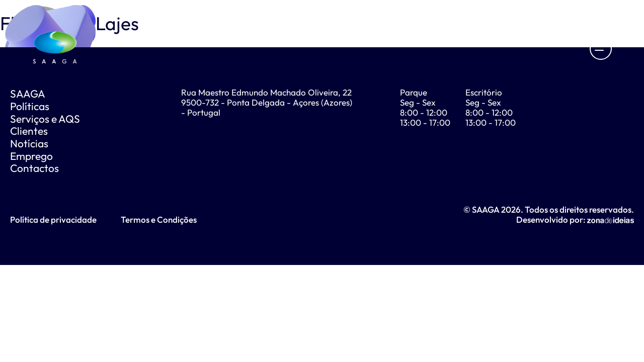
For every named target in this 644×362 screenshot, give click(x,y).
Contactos (34, 168)
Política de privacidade (53, 219)
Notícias (29, 143)
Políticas (30, 106)
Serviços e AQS (45, 119)
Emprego (31, 156)
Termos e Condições (159, 219)
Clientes (29, 131)
